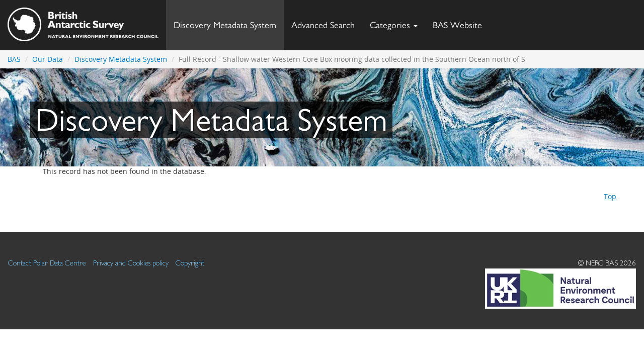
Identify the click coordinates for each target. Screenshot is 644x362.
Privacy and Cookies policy (131, 263)
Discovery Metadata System (225, 25)
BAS (14, 59)
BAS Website (461, 22)
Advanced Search (323, 25)
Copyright (190, 263)
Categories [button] (394, 25)
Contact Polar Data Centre (47, 263)
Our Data (48, 59)
